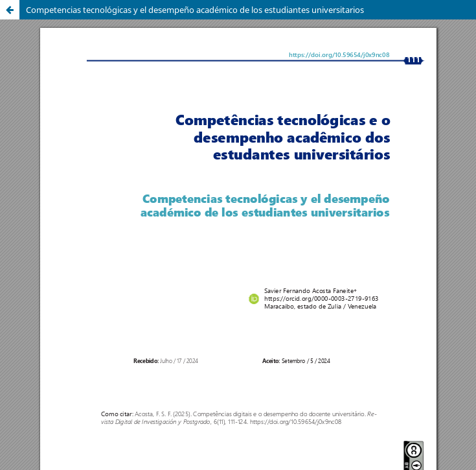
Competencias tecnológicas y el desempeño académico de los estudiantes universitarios (195, 10)
